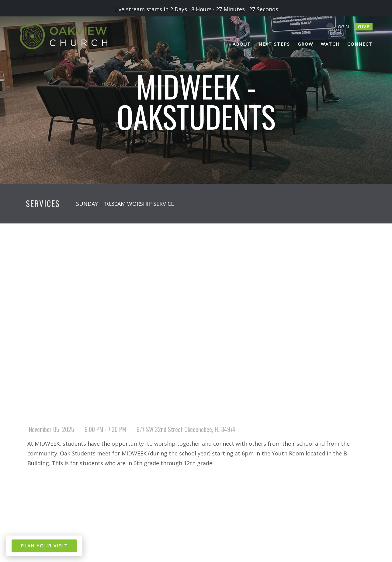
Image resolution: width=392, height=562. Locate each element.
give (364, 27)
